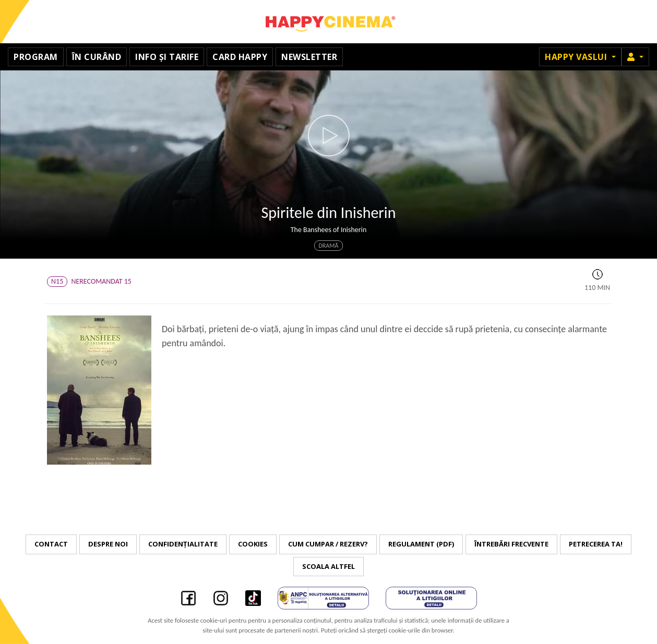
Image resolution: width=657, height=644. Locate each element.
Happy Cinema (329, 22)
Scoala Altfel (328, 566)
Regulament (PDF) (421, 544)
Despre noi (108, 544)
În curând (97, 57)
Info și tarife (167, 57)
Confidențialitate (183, 544)
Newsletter (309, 57)
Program (36, 57)
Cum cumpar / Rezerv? (328, 544)
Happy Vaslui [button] (577, 57)
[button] (635, 57)
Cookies (253, 544)
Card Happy (240, 57)
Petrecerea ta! (596, 544)
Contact (51, 544)
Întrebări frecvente (511, 544)
